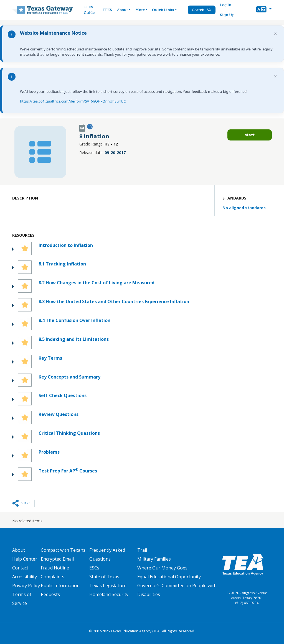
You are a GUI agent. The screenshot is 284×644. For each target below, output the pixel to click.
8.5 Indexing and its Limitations (74, 339)
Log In (226, 5)
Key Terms (50, 358)
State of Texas (104, 577)
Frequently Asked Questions (107, 554)
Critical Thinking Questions (69, 433)
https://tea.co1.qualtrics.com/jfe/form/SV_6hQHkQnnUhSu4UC (73, 101)
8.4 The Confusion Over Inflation (74, 320)
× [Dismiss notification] (276, 34)
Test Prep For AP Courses (68, 471)
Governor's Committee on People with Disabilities (177, 590)
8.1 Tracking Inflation (62, 264)
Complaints (53, 577)
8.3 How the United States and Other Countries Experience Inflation (114, 301)
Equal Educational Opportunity (169, 577)
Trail (142, 550)
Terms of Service (22, 599)
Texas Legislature (108, 586)
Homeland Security (109, 594)
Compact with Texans (63, 550)
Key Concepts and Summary (69, 377)
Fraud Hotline (55, 568)
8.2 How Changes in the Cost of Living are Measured (97, 283)
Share (26, 503)
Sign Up (227, 15)
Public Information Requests (60, 590)
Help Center (25, 559)
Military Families (154, 559)
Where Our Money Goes (162, 568)
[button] (264, 10)
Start (250, 135)
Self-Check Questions (63, 395)
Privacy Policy (26, 586)
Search (202, 10)
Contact (20, 568)
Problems (49, 452)
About (19, 550)
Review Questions (59, 414)
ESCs (94, 568)
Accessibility (25, 577)
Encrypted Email (57, 559)
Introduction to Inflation (66, 245)
